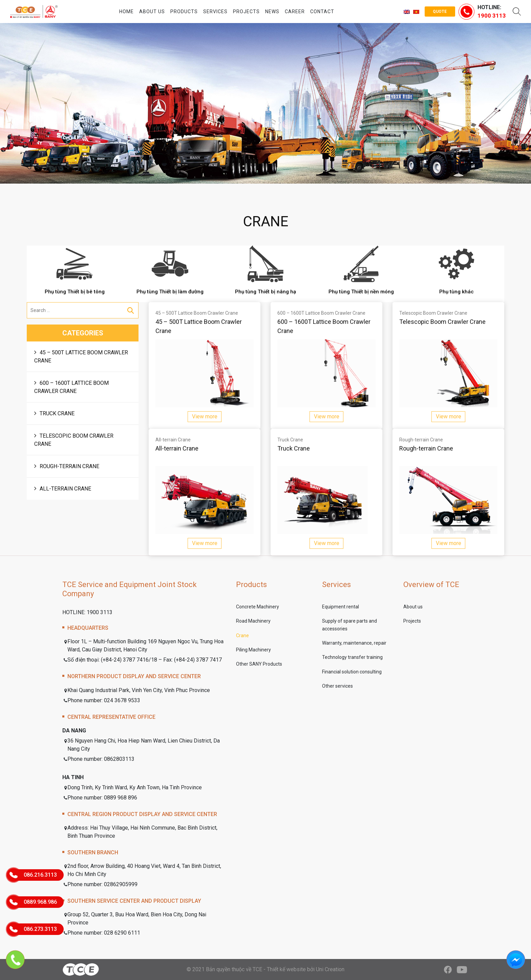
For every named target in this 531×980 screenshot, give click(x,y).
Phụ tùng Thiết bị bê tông (75, 292)
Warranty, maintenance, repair (354, 643)
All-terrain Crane (65, 489)
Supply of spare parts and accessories (349, 625)
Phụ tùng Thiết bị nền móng (361, 292)
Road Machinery (253, 621)
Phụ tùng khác (456, 292)
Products (184, 12)
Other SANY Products (259, 664)
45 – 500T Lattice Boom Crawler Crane (81, 357)
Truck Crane (57, 413)
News (272, 12)
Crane (242, 635)
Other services (337, 686)
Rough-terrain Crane (69, 466)
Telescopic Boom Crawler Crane (74, 440)
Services (215, 12)
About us (152, 12)
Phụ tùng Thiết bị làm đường (170, 292)
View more (205, 416)
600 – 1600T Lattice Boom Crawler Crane (71, 387)
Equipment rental (341, 607)
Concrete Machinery (258, 607)
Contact (322, 12)
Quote (440, 12)
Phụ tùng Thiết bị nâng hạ (265, 292)
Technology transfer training (352, 657)
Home (126, 12)
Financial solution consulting (352, 672)
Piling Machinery (253, 650)
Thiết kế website (286, 969)
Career (295, 12)
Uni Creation (330, 969)
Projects (246, 12)
